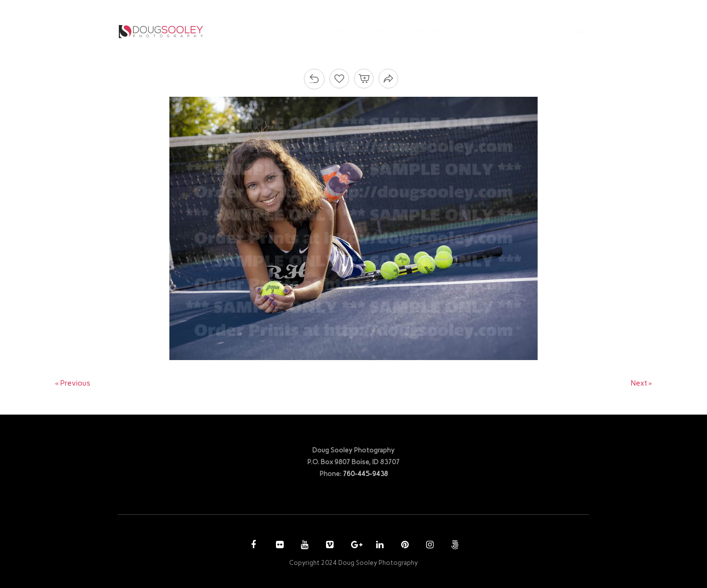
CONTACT (540, 31)
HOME (308, 31)
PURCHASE (430, 31)
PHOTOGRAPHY (362, 31)
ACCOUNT (484, 31)
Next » (642, 383)
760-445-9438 (365, 474)
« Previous (73, 383)
